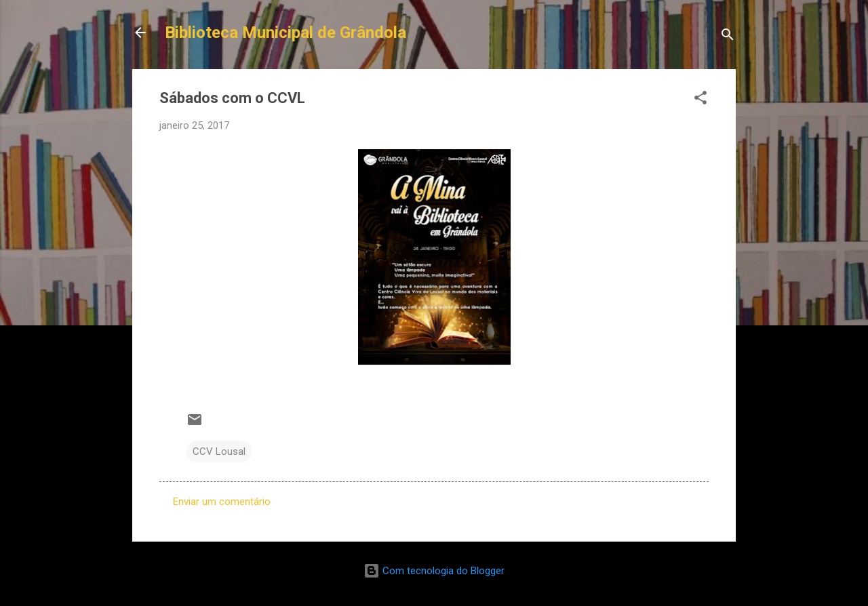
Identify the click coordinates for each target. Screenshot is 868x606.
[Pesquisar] (728, 37)
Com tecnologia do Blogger (434, 571)
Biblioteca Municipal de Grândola (285, 33)
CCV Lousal (219, 451)
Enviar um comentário (222, 502)
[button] (701, 100)
